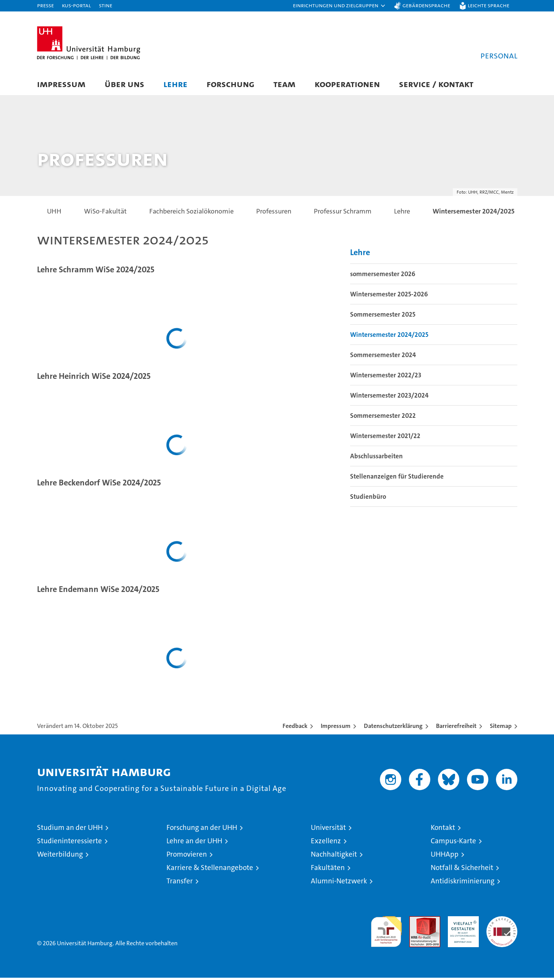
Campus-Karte (453, 843)
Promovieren (187, 856)
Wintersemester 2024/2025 (389, 337)
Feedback (295, 728)
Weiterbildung (60, 856)
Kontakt (443, 830)
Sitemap (501, 728)
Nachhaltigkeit (334, 856)
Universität (328, 830)
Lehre (175, 84)
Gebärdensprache (426, 5)
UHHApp (445, 856)
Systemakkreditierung (502, 923)
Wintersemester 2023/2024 (389, 398)
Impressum (61, 84)
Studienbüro (368, 499)
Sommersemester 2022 (383, 418)
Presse (45, 5)
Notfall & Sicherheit (462, 870)
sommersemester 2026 (383, 276)
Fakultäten (328, 870)
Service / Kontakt (436, 84)
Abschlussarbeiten (376, 458)
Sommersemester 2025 (383, 317)
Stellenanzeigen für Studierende (397, 479)
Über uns (124, 84)
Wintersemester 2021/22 (385, 438)
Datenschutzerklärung (393, 728)
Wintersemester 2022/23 (386, 377)
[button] (339, 6)
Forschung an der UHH (202, 830)
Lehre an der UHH (194, 843)
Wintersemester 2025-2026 (389, 296)
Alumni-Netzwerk (339, 883)
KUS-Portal (76, 5)
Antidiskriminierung (463, 883)
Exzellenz (326, 843)
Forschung (230, 84)
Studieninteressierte (69, 843)
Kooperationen (347, 84)
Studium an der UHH (70, 830)
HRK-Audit (461, 923)
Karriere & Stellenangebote (210, 870)
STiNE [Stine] (106, 5)
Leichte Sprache (489, 5)
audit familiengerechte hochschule (386, 931)
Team (284, 84)
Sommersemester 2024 (383, 357)
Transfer (180, 883)
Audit (417, 923)
